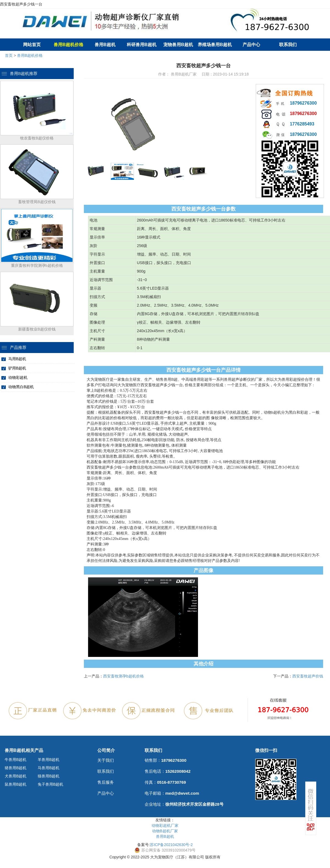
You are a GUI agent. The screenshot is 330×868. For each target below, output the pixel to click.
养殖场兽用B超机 (215, 45)
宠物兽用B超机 (178, 45)
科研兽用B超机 (142, 45)
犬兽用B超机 (16, 776)
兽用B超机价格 (30, 55)
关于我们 (106, 760)
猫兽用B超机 (49, 776)
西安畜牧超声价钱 (308, 676)
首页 (9, 55)
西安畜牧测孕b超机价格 (123, 676)
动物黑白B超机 (21, 387)
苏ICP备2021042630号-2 (171, 845)
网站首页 (32, 45)
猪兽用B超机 (16, 768)
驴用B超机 (17, 368)
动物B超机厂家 (165, 831)
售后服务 (106, 782)
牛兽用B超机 (16, 760)
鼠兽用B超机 (16, 784)
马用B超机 (17, 359)
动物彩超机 (18, 377)
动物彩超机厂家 (165, 825)
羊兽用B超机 (49, 760)
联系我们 (288, 45)
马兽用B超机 (49, 768)
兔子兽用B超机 (50, 784)
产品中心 (251, 45)
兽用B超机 (105, 45)
